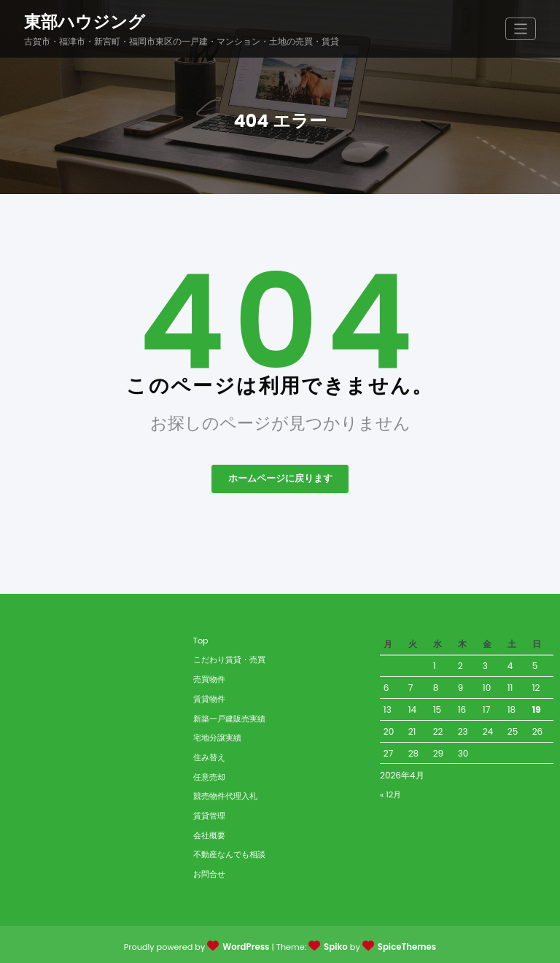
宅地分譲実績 (217, 735)
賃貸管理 (209, 813)
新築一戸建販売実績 (229, 716)
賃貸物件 (209, 696)
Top (201, 638)
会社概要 (209, 832)
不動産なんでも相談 (229, 851)
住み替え (209, 754)
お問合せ (209, 871)
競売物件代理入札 (225, 793)
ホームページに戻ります (280, 476)
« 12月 (390, 792)
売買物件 (209, 676)
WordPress (248, 944)
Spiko (336, 944)
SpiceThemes (405, 944)
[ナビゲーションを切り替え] (521, 28)
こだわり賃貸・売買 (229, 657)
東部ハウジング (85, 20)
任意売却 (209, 774)
